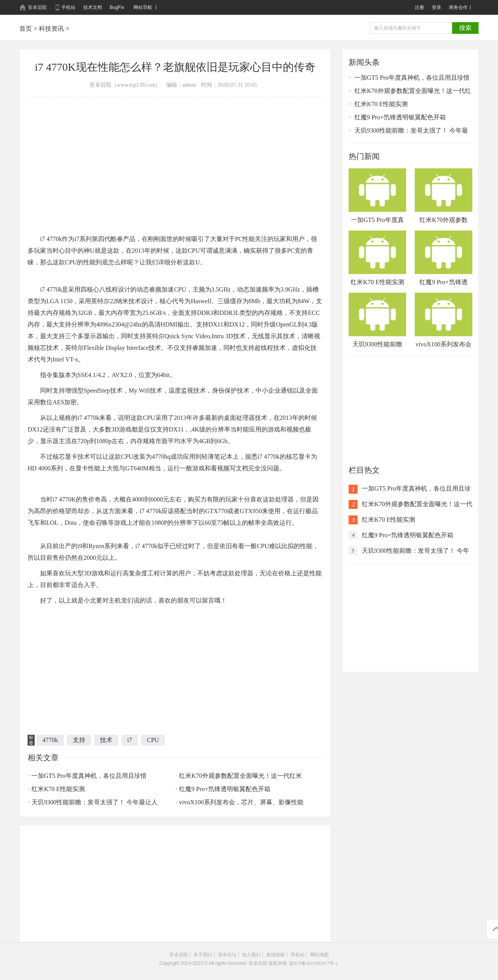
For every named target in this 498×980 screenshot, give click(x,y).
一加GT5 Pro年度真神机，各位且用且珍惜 (89, 776)
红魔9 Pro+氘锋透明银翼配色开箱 (225, 789)
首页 (26, 29)
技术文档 (93, 7)
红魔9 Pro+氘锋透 (444, 258)
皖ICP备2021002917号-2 (314, 963)
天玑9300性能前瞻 (377, 320)
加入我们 (251, 955)
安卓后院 (37, 7)
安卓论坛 (227, 955)
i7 (130, 740)
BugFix (117, 7)
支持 (79, 740)
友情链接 (275, 955)
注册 (419, 7)
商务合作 (458, 7)
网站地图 (319, 955)
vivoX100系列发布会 (444, 320)
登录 (437, 7)
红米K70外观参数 (444, 196)
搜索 (465, 28)
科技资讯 (51, 29)
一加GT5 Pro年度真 (377, 196)
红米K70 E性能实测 (58, 789)
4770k (50, 740)
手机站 (68, 7)
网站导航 (143, 7)
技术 (106, 740)
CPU (153, 740)
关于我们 (203, 955)
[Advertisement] (175, 155)
